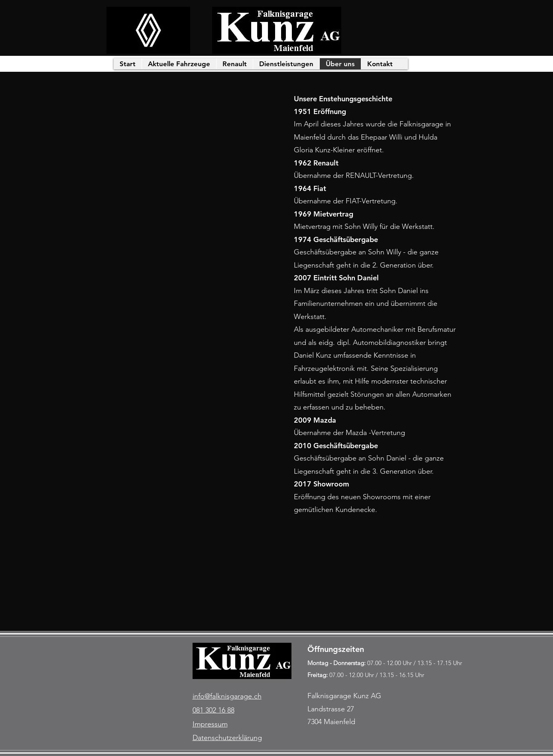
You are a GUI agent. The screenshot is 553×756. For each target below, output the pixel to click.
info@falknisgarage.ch (227, 696)
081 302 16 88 (214, 710)
